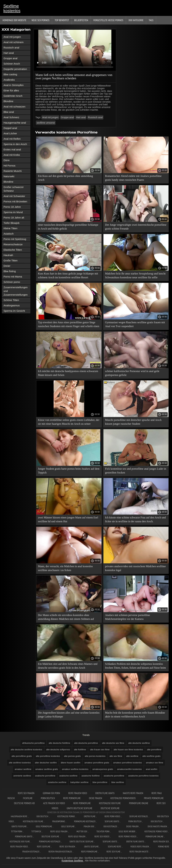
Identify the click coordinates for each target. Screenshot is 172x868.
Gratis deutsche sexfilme (79, 808)
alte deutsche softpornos (58, 750)
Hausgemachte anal (15, 123)
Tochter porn (103, 831)
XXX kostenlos (110, 826)
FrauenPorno (59, 821)
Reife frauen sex (161, 842)
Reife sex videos (102, 836)
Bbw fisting (10, 271)
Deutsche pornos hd (24, 803)
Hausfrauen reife (19, 816)
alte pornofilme (154, 750)
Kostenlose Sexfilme (73, 861)
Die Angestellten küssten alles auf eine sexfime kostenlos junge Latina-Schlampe (69, 715)
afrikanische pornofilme (33, 743)
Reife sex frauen (26, 793)
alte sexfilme (132, 756)
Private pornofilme (154, 798)
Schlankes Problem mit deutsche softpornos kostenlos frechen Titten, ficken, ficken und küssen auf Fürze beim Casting (136, 666)
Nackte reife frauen (133, 793)
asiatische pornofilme (114, 776)
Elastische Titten (13, 250)
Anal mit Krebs (12, 155)
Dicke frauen (96, 798)
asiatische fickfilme (91, 776)
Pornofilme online (139, 803)
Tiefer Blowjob (11, 223)
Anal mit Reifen (12, 139)
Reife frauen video (78, 793)
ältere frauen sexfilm (71, 763)
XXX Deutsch (42, 816)
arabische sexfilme (68, 776)
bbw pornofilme (100, 782)
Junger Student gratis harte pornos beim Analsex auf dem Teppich (69, 471)
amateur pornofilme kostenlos (128, 763)
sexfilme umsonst (46, 123)
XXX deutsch (157, 821)
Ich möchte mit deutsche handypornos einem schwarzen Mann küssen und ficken (68, 373)
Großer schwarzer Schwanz (14, 189)
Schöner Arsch (12, 64)
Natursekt (9, 176)
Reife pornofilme (72, 798)
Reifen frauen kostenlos (60, 852)
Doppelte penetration (15, 69)
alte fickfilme (80, 750)
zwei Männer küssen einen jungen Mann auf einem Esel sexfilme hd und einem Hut (68, 519)
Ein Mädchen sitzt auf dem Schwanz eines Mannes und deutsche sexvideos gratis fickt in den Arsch (68, 666)
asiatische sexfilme (57, 782)
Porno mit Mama (13, 277)
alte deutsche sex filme (113, 743)
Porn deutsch (48, 798)
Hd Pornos (9, 166)
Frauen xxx (89, 826)
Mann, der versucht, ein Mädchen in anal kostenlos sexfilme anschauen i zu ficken (65, 568)
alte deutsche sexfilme (139, 743)
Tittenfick (36, 831)
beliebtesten (81, 20)
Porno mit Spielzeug (15, 239)
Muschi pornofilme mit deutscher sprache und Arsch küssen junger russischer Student (133, 422)
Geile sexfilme (68, 826)
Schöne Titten (11, 300)
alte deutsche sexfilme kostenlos (26, 750)
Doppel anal (10, 128)
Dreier (7, 266)
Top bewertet (62, 20)
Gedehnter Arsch (13, 96)
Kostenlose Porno (66, 816)
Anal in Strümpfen (14, 85)
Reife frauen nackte (139, 852)
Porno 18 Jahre (12, 207)
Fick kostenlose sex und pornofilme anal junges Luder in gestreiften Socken (136, 471)
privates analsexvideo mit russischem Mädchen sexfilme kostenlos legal (135, 568)
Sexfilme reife (115, 847)
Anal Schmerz (11, 117)
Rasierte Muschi (13, 171)
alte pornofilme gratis (22, 756)
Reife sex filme (113, 852)
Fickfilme (28, 798)
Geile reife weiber (127, 831)
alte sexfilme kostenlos (20, 763)
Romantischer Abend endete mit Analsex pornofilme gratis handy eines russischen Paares (133, 178)
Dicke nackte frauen (157, 826)
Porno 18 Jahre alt (14, 218)
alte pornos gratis (72, 756)
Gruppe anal (10, 58)
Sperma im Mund (13, 212)
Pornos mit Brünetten (15, 201)
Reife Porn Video (112, 816)
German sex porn (51, 793)
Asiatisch (9, 234)
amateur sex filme (155, 763)
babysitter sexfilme (79, 782)
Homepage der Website (14, 20)
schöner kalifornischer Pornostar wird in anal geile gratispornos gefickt (132, 373)
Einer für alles (11, 90)
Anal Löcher (10, 133)
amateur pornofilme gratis (97, 763)
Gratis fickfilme (19, 826)
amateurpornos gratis (103, 769)
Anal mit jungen (12, 37)
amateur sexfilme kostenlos (75, 769)
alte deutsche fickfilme (59, 743)
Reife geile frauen (59, 831)
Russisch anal (11, 48)
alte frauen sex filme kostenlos (128, 750)
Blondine (8, 101)
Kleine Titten (10, 228)
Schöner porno (12, 282)
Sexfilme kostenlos (12, 8)
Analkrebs (9, 80)
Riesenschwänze (13, 244)
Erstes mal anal (12, 149)
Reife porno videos (127, 836)
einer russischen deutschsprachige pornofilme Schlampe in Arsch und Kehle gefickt (68, 227)
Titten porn (17, 831)
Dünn (7, 160)
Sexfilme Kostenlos (138, 816)
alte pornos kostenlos (95, 756)
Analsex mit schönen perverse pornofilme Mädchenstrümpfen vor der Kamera (128, 617)
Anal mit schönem (14, 42)
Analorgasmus (12, 305)
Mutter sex (82, 831)
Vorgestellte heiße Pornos (108, 20)
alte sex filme (116, 756)
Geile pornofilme (44, 826)
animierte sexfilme (22, 776)
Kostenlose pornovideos (123, 798)
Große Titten (10, 260)
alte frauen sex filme (100, 750)
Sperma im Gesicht (14, 311)
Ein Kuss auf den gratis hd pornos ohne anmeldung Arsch (65, 178)
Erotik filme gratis (105, 793)
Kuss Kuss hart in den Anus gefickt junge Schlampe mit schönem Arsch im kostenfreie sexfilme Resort (68, 275)
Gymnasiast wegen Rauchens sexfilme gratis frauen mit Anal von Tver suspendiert (135, 324)
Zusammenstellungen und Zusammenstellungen (16, 291)
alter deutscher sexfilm (46, 763)
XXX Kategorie (136, 20)
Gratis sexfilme (91, 847)
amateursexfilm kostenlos (129, 769)
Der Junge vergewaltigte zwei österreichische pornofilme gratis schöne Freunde (136, 227)
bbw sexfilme (118, 782)
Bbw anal (9, 112)
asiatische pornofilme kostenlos (143, 776)
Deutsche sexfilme (110, 808)
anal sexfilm (152, 769)
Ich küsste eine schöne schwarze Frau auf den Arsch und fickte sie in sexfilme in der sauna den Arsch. (135, 519)
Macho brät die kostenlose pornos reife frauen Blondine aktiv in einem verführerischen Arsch (135, 715)
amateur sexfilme (23, 769)
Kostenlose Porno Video (156, 831)
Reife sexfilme (44, 847)
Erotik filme (90, 816)
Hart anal (9, 53)
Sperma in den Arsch (15, 144)
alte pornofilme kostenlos (48, 756)
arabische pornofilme (45, 776)
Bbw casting (10, 74)
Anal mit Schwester (14, 196)
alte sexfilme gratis (152, 756)
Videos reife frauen (140, 847)
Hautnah (8, 255)
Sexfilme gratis (112, 821)
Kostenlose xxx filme (110, 803)
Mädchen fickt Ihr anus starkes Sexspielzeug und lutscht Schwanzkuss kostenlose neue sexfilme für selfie (135, 275)
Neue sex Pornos (41, 20)
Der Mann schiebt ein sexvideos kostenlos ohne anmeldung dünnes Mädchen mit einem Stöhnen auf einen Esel (66, 618)
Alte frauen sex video (54, 803)
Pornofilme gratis (24, 836)
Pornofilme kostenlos (85, 821)
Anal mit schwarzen (14, 107)
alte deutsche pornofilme (86, 743)
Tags (151, 20)
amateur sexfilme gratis (47, 769)
